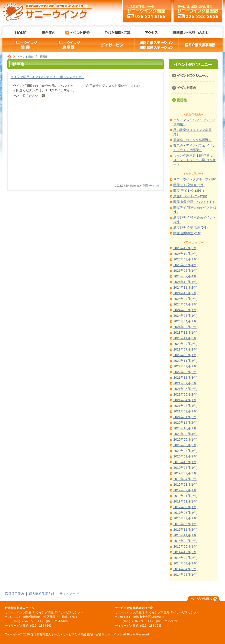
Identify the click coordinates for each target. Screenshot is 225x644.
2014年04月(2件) (185, 569)
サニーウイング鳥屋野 (198, 11)
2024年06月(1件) (185, 310)
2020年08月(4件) (185, 434)
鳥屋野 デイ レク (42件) (190, 196)
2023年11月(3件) (185, 338)
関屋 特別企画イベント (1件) (194, 202)
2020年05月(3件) (185, 445)
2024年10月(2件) (185, 293)
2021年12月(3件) (185, 378)
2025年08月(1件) (185, 259)
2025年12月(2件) (185, 248)
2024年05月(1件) (185, 316)
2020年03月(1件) (185, 451)
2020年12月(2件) (185, 423)
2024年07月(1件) (185, 304)
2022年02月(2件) (185, 372)
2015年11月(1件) (185, 535)
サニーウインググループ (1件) (195, 179)
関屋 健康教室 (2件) (187, 233)
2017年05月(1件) (185, 513)
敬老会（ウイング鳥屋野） (192, 140)
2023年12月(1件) (185, 333)
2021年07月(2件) (185, 389)
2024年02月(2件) (185, 327)
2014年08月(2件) (185, 558)
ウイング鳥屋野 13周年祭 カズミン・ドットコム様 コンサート (195, 160)
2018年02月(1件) (185, 501)
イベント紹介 (25, 57)
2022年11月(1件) (185, 361)
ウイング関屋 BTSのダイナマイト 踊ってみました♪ (47, 77)
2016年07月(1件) (185, 518)
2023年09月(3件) (185, 344)
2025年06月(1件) (185, 271)
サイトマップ (69, 594)
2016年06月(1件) (185, 524)
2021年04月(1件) (185, 400)
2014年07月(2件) (185, 563)
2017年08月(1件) (185, 507)
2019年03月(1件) (185, 485)
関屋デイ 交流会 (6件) (189, 185)
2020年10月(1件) (185, 428)
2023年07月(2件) (185, 349)
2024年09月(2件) (185, 299)
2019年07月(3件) (185, 473)
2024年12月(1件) (185, 282)
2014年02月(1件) (185, 575)
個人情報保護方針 (42, 594)
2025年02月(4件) (185, 276)
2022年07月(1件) (185, 366)
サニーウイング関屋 (147, 11)
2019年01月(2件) (185, 496)
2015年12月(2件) (185, 530)
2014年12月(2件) (185, 552)
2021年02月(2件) (185, 411)
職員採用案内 (14, 594)
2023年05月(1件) (185, 355)
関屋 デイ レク (152, 186)
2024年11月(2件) (185, 287)
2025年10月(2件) (185, 254)
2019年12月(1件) (185, 462)
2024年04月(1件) (185, 321)
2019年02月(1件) (185, 490)
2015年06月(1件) (185, 546)
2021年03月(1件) (185, 406)
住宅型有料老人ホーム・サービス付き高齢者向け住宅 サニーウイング (49, 11)
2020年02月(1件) (185, 456)
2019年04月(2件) (185, 479)
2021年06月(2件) (185, 394)
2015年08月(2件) (185, 541)
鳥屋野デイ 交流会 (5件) (191, 228)
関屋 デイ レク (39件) (189, 191)
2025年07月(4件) (185, 265)
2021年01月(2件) (185, 417)
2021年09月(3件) (185, 383)
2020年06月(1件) (185, 439)
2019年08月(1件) (185, 468)
